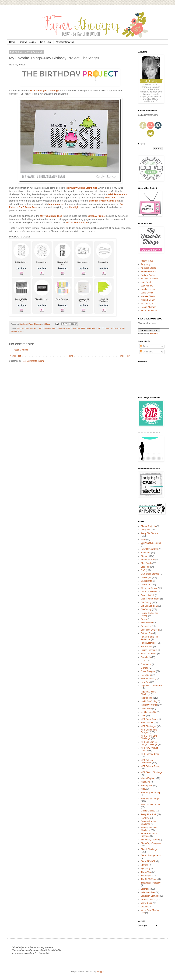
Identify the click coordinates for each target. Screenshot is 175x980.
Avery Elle (146, 530)
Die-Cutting (146, 609)
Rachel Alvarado (148, 307)
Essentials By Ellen (150, 630)
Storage (145, 865)
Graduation (146, 664)
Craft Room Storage (150, 599)
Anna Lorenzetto (149, 271)
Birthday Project (97, 216)
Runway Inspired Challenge (149, 829)
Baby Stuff (146, 553)
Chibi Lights (146, 581)
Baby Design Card (149, 549)
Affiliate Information (65, 42)
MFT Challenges (73, 328)
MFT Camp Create (150, 719)
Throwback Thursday (151, 883)
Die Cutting (146, 602)
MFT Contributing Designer (149, 731)
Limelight (74, 207)
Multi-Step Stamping (150, 793)
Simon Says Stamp (150, 840)
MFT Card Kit (147, 723)
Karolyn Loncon (148, 289)
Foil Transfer (147, 647)
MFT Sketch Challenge (152, 772)
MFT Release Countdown (147, 761)
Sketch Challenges (150, 849)
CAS (143, 570)
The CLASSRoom (149, 879)
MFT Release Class (150, 754)
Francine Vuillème (149, 279)
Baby (143, 539)
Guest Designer (148, 671)
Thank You (146, 872)
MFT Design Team (89, 328)
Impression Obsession (151, 686)
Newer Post (15, 356)
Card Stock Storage (150, 574)
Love (143, 716)
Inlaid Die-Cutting (149, 701)
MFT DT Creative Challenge (109, 328)
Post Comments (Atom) (33, 361)
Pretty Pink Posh (149, 814)
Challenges (146, 577)
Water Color (146, 903)
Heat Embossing (149, 679)
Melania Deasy (148, 300)
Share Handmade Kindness (149, 835)
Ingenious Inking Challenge (148, 693)
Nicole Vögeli (147, 304)
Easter (144, 619)
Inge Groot (146, 282)
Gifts (143, 661)
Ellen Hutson (147, 623)
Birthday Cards (31, 328)
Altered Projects (148, 526)
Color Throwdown (149, 592)
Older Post (125, 356)
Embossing (146, 626)
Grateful (145, 668)
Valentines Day (148, 892)
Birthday (21, 328)
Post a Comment (21, 350)
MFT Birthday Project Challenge (52, 328)
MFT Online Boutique (77, 222)
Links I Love (46, 42)
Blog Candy (146, 563)
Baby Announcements (151, 543)
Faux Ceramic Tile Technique (149, 638)
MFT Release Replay (151, 766)
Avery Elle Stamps (149, 533)
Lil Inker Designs (149, 712)
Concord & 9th (148, 595)
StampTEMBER (148, 861)
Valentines (146, 889)
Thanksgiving (147, 876)
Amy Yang (146, 264)
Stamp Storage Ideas (151, 855)
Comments (147, 352)
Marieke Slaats (148, 296)
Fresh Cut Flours (149, 654)
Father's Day (147, 633)
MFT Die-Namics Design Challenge (149, 743)
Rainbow (145, 818)
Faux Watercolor (149, 643)
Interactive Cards (149, 705)
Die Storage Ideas (149, 606)
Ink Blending (147, 698)
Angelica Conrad (149, 268)
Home (12, 42)
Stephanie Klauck (149, 311)
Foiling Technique (149, 650)
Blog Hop (145, 567)
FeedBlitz (154, 334)
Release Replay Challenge (148, 823)
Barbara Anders (148, 275)
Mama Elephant (148, 778)
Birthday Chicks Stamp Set (82, 188)
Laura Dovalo (147, 293)
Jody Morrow (147, 286)
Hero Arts (145, 682)
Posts (144, 346)
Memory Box (147, 785)
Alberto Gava (147, 261)
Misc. (143, 789)
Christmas (146, 585)
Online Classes (148, 811)
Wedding (145, 907)
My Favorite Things (150, 799)
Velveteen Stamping (150, 896)
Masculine (146, 782)
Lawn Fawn (146, 709)
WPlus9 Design (148, 900)
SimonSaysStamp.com (151, 843)
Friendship (146, 657)
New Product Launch (151, 805)
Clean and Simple (149, 588)
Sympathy (146, 869)
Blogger (100, 972)
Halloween (146, 675)
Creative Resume (28, 42)
